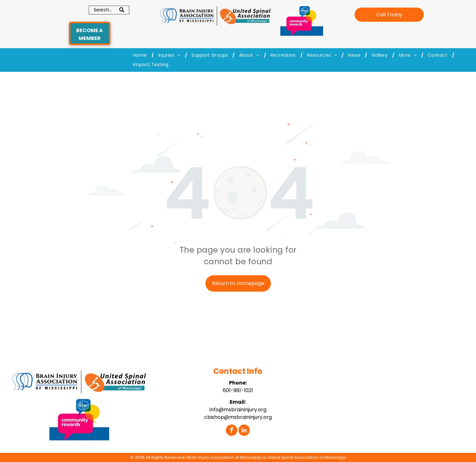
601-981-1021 (238, 390)
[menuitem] (141, 55)
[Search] (109, 10)
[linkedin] (244, 431)
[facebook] (232, 431)
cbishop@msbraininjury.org (238, 417)
